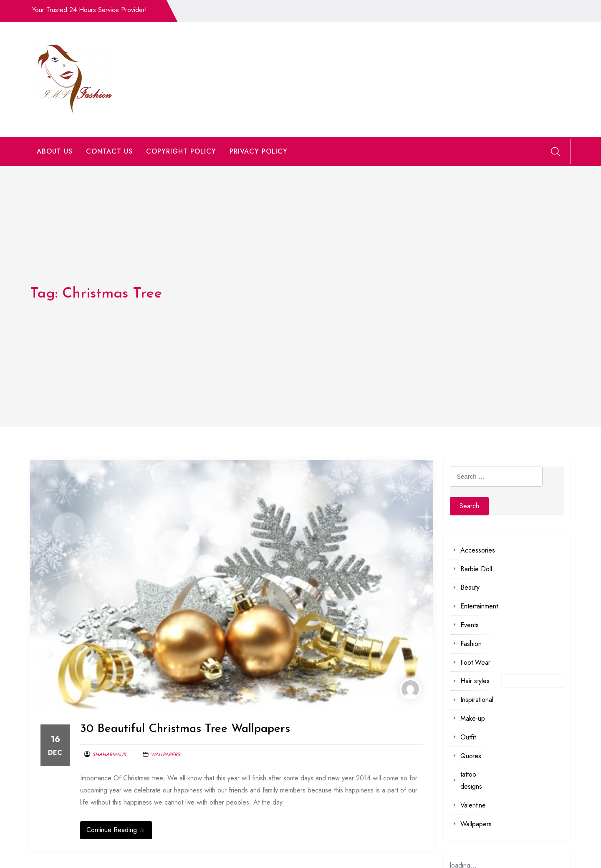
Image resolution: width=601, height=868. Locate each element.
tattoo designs (471, 780)
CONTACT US (109, 151)
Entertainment (479, 606)
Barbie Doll (476, 569)
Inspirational (477, 700)
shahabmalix (109, 754)
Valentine (473, 805)
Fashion (471, 644)
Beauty (470, 587)
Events (470, 625)
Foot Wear (475, 662)
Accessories (478, 550)
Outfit (468, 737)
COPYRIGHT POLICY (181, 151)
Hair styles (475, 681)
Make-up (473, 718)
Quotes (471, 756)
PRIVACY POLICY (259, 151)
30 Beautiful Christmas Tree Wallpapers (185, 729)
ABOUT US (55, 151)
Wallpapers (165, 754)
